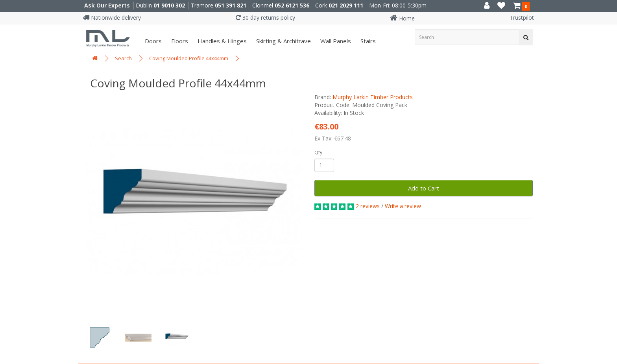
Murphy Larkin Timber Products (373, 97)
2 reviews (368, 206)
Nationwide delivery (112, 18)
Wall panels (335, 41)
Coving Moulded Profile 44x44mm (189, 58)
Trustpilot (522, 18)
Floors (179, 41)
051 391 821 (231, 5)
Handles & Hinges (221, 41)
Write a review (403, 206)
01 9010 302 (169, 5)
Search (123, 58)
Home (402, 18)
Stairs (367, 41)
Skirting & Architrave (283, 41)
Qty (318, 152)
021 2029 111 (346, 5)
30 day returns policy (265, 18)
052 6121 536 (292, 5)
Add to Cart (424, 188)
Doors (152, 41)
